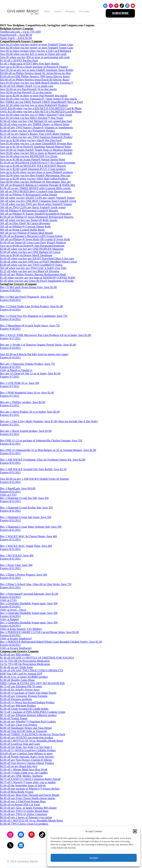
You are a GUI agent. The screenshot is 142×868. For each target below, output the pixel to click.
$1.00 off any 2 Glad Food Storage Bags (23, 802)
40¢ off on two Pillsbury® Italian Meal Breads (26, 233)
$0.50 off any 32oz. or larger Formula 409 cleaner (28, 808)
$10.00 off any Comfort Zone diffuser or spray (26, 754)
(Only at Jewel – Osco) (13, 610)
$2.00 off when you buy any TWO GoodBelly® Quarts (31, 265)
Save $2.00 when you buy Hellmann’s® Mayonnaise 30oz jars (35, 182)
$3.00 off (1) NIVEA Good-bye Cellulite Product (28, 751)
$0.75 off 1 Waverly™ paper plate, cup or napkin (28, 783)
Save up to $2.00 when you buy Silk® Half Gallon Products (34, 179)
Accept (94, 858)
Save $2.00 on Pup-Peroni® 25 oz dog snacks (26, 93)
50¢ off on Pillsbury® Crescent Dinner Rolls (25, 227)
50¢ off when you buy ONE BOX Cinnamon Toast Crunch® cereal (38, 201)
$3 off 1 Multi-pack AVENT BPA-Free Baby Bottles (30, 64)
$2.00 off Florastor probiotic (16, 700)
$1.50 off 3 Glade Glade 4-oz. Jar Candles (24, 773)
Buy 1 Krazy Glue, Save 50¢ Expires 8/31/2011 (16, 567)
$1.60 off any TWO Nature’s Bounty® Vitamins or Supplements (37, 128)
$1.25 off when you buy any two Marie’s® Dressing (30, 272)
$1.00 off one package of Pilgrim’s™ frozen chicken (30, 789)
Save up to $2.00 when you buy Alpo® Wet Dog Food (31, 141)
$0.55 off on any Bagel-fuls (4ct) (19, 767)
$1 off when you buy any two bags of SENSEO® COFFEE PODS (38, 278)
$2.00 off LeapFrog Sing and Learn (20, 744)
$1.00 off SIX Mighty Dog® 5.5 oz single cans (27, 86)
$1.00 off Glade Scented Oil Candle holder (24, 709)
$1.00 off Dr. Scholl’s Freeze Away (20, 690)
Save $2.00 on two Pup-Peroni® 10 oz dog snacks (28, 90)
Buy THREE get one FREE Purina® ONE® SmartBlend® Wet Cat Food (41, 102)
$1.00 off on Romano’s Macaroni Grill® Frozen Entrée (31, 237)
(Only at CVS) (8, 495)
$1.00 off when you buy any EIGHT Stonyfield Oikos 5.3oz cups (37, 259)
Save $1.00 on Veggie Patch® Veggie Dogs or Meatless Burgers (36, 150)
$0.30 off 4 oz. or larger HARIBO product (24, 677)
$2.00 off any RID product (15, 655)
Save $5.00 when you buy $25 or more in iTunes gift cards (33, 55)
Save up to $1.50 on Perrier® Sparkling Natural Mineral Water (36, 147)
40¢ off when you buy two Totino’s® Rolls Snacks (29, 221)
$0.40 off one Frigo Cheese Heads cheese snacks (28, 799)
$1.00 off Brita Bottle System (17, 792)
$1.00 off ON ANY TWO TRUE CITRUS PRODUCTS (32, 671)
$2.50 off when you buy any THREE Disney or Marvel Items (35, 125)
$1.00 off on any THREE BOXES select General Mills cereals (35, 189)
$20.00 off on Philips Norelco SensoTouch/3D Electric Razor (35, 80)
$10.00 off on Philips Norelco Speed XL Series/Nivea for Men (35, 74)
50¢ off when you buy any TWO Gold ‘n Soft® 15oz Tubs (33, 269)
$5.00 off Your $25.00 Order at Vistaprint (23, 732)
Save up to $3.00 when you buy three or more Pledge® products (36, 173)
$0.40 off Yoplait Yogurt (14, 719)
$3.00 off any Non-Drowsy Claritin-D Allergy (26, 760)
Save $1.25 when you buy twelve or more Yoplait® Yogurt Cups (37, 45)
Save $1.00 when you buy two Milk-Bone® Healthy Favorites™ (37, 83)
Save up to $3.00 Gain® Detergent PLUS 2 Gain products (33, 170)
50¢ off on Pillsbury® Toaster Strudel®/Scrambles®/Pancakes (35, 214)
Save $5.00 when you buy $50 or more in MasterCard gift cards (36, 154)
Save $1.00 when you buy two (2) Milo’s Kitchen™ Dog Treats (36, 115)
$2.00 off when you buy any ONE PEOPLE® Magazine (32, 249)
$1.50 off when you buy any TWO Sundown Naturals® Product (36, 138)
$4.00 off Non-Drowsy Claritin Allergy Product (27, 764)
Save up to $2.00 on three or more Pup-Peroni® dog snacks (34, 96)
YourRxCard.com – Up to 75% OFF (20, 32)
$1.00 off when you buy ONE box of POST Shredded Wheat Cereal (38, 262)
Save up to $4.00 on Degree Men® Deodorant (26, 256)
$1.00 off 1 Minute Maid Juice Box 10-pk (24, 770)
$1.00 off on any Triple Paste (16, 668)
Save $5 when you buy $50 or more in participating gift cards (35, 58)
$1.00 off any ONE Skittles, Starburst (21, 776)
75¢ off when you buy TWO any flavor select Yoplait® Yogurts (36, 205)
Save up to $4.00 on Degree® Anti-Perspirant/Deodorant (32, 246)
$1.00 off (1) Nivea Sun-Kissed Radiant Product (27, 703)
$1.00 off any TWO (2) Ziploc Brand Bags (24, 811)
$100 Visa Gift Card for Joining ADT (21, 674)
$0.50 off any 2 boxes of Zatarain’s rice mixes (26, 818)
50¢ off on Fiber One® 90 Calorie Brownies (25, 224)
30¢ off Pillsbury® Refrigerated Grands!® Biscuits (29, 211)
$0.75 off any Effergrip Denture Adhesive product (28, 716)
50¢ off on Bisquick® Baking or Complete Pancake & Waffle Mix (38, 186)
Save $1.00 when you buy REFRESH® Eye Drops (29, 157)
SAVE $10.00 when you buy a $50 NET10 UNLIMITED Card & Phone (41, 109)
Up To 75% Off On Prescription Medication (25, 661)
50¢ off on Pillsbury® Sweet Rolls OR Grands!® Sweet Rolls (35, 240)
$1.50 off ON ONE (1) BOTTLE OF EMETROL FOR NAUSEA (37, 658)
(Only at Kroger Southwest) (16, 639)
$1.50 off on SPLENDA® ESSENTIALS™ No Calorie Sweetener (38, 163)
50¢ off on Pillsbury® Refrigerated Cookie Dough (29, 195)
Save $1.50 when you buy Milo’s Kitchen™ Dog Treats (32, 118)
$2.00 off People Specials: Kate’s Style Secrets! (27, 757)
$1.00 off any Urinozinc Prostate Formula (24, 697)
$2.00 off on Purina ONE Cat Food (20, 805)
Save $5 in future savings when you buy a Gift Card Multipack (36, 51)
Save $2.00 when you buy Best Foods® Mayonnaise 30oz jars (35, 176)
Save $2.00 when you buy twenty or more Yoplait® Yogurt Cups (37, 48)
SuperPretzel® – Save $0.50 (16, 35)
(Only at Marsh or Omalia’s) (16, 371)
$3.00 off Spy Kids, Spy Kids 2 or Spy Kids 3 (26, 748)
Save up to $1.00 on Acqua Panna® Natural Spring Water (33, 160)
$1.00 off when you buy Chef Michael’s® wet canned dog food (36, 122)
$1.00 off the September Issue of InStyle (23, 786)
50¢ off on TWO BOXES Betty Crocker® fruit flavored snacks (36, 192)
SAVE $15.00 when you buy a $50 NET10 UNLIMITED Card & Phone (41, 112)
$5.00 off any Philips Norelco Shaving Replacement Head (33, 275)
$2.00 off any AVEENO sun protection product (27, 738)
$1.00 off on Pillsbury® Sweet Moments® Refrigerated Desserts (37, 217)
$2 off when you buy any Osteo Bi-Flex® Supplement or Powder (37, 281)
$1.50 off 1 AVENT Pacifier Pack (19, 61)
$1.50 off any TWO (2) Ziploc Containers (24, 815)
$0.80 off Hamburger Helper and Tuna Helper (26, 728)
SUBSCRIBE (120, 14)
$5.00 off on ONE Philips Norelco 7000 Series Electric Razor (35, 77)
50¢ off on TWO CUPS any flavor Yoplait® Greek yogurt (33, 208)
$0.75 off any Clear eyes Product (19, 725)
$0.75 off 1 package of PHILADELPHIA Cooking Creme (33, 712)
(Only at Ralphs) (9, 620)
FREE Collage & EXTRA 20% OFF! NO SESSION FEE (32, 684)
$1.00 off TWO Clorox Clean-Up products (24, 824)
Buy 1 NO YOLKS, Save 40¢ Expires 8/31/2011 (17, 558)
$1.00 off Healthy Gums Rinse (17, 681)
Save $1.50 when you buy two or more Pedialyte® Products (34, 106)
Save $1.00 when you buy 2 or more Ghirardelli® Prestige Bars (36, 144)
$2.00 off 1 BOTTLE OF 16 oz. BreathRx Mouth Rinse (32, 741)
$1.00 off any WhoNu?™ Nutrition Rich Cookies (28, 722)
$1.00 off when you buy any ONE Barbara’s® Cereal (30, 253)
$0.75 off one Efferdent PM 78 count (21, 687)
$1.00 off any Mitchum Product (18, 706)
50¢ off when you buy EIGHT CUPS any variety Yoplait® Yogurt (37, 198)
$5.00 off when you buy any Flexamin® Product (28, 131)
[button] (135, 831)
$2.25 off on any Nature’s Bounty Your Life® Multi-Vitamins (35, 134)
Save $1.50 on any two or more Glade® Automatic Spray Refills (37, 71)
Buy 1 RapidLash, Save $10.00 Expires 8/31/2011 (18, 491)
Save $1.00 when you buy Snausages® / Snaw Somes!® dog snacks (39, 99)
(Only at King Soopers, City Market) (21, 629)
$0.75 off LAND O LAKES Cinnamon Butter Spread (30, 780)
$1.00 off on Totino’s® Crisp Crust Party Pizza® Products (33, 243)
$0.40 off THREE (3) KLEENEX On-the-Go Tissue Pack (32, 735)
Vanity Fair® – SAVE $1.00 (16, 39)
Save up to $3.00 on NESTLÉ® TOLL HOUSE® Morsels (33, 166)
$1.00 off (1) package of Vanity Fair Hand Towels (28, 693)
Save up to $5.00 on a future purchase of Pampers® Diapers (34, 67)
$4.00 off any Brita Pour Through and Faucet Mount (30, 796)
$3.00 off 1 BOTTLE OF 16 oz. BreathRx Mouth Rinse (32, 821)
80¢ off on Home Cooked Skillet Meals (22, 230)
